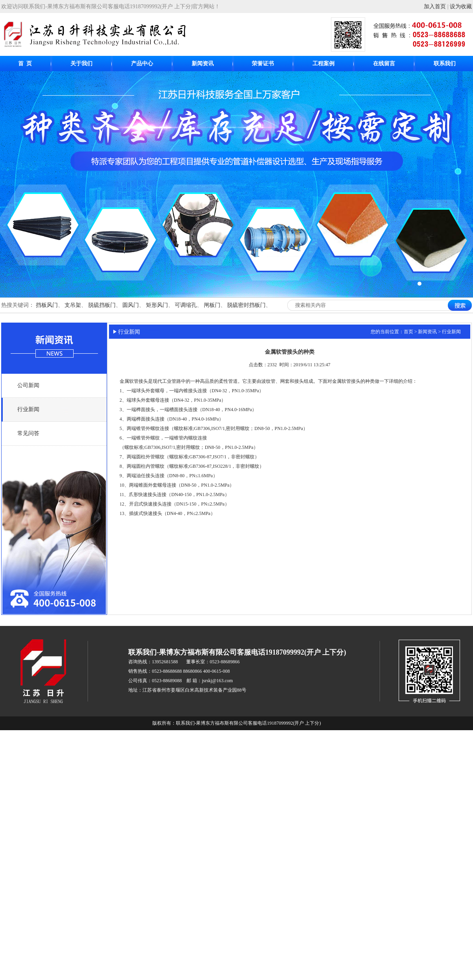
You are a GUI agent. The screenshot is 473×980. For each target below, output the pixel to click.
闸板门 (212, 305)
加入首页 (435, 6)
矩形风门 (157, 305)
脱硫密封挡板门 (246, 305)
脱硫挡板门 (102, 305)
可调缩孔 (186, 305)
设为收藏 (461, 6)
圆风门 (131, 305)
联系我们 (445, 64)
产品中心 (142, 64)
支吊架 (73, 305)
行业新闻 (28, 409)
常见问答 (28, 433)
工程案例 (323, 64)
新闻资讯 (203, 64)
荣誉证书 (263, 64)
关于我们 (81, 64)
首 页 (25, 64)
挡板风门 (47, 305)
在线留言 (384, 64)
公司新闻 (28, 385)
